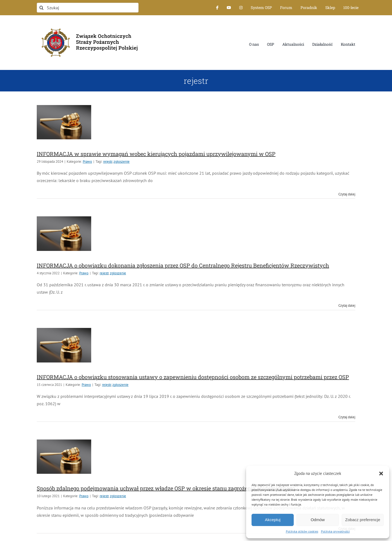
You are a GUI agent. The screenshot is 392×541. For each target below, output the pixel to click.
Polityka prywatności (335, 531)
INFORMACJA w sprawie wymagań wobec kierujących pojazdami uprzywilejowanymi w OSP (156, 154)
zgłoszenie (122, 162)
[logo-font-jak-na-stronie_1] (88, 26)
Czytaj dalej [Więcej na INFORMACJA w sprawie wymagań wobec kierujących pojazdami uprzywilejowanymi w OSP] (347, 194)
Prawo (87, 162)
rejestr (108, 162)
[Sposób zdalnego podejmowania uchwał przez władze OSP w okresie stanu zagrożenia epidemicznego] (64, 457)
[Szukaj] (88, 8)
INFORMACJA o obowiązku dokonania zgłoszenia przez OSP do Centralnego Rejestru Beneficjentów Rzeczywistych (183, 265)
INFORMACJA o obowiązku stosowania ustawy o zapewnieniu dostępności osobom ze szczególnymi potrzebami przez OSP (193, 377)
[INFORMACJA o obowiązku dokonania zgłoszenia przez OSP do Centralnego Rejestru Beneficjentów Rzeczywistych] (64, 233)
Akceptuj (273, 520)
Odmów (318, 520)
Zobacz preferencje (363, 520)
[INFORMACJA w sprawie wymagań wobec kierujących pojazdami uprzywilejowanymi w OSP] (64, 122)
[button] (381, 474)
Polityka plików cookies (302, 531)
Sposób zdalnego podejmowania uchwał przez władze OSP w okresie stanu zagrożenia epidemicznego (166, 488)
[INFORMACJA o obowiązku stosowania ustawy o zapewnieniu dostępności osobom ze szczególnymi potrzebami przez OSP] (64, 345)
